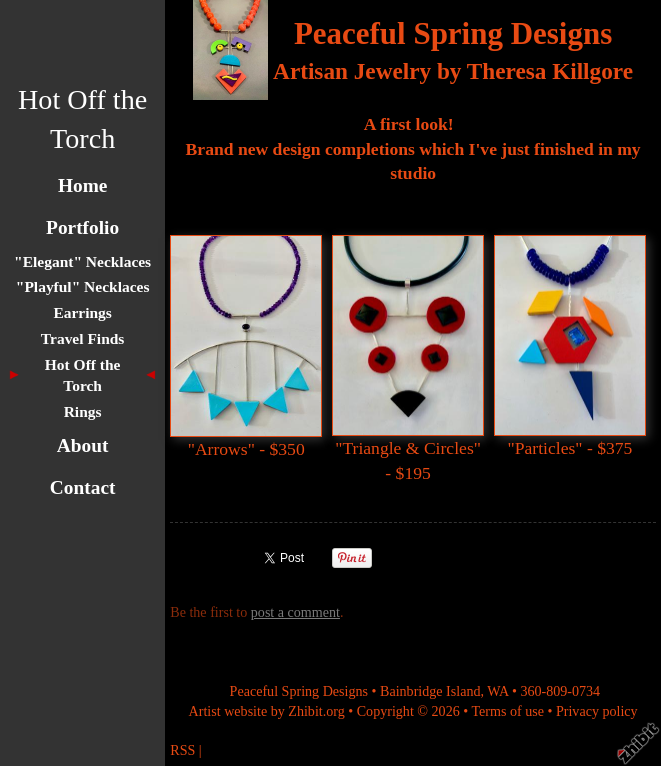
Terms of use (507, 711)
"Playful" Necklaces (83, 286)
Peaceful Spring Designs (453, 33)
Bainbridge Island (430, 691)
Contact (83, 487)
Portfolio (82, 227)
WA (497, 691)
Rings (83, 411)
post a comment (295, 612)
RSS (182, 750)
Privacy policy (597, 711)
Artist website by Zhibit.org (267, 711)
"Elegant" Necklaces (82, 261)
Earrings (82, 312)
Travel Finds (83, 338)
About (83, 445)
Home (82, 185)
